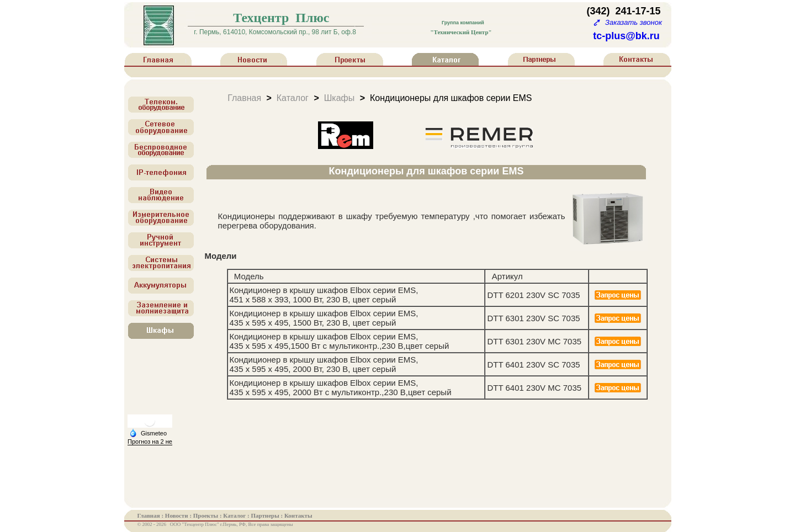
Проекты (206, 515)
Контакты (298, 515)
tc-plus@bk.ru (626, 36)
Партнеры (266, 515)
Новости (177, 515)
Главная (244, 97)
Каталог (293, 97)
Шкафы (340, 97)
